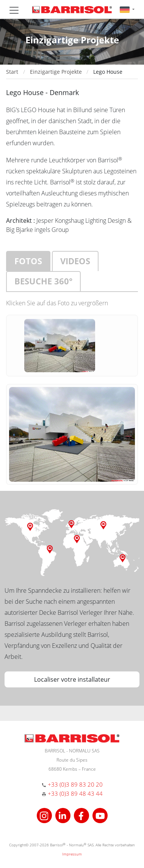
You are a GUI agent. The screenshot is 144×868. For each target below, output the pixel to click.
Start (12, 72)
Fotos (28, 261)
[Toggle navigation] (14, 10)
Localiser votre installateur (72, 679)
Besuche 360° (43, 281)
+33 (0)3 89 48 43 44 (75, 793)
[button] (127, 9)
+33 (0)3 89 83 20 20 (75, 784)
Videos (75, 261)
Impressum (72, 854)
